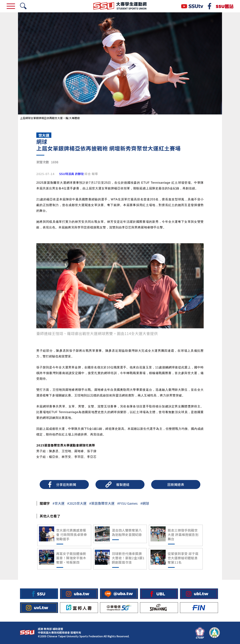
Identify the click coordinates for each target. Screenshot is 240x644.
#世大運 (58, 503)
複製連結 (123, 485)
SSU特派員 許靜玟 (71, 174)
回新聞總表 (176, 485)
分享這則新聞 (66, 485)
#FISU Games (127, 503)
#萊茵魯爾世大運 (102, 503)
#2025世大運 (77, 503)
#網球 (145, 503)
